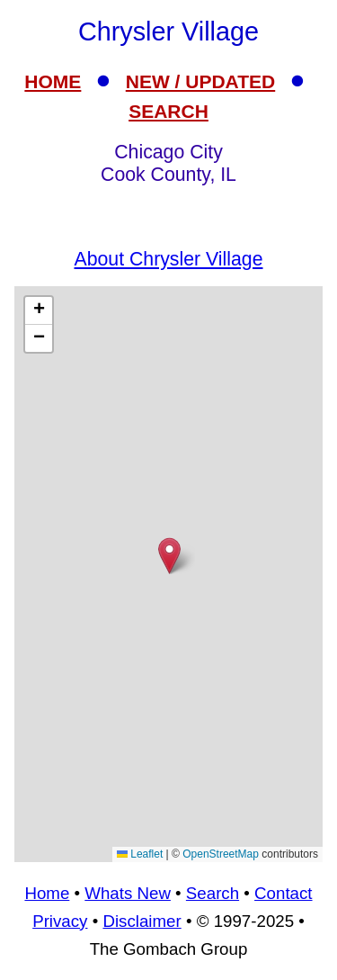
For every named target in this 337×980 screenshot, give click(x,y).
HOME (53, 81)
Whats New (128, 893)
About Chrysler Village (168, 259)
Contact (283, 893)
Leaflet (140, 854)
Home (47, 893)
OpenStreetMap (221, 854)
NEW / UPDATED (200, 81)
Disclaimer (142, 921)
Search (213, 893)
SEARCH (168, 111)
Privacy (60, 921)
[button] (169, 556)
